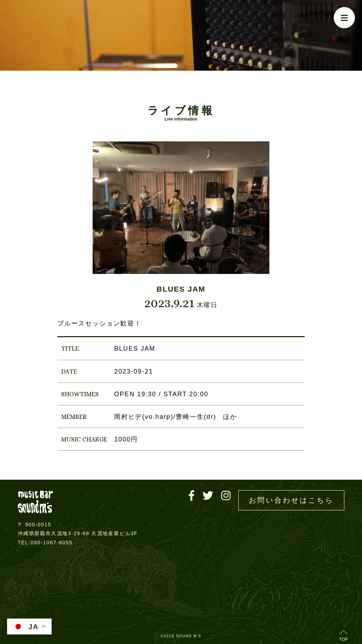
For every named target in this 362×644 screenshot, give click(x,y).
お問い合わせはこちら (291, 500)
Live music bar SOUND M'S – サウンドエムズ (35, 502)
